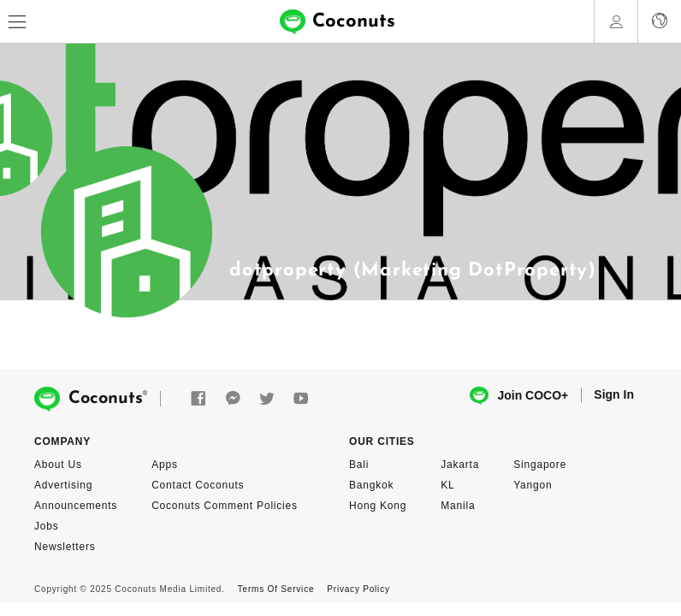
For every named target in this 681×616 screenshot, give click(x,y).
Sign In (614, 394)
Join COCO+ (519, 396)
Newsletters (65, 547)
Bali (359, 465)
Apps (165, 465)
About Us (58, 465)
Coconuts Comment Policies (225, 506)
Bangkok (371, 485)
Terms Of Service (276, 589)
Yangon (533, 485)
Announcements (76, 506)
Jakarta (460, 465)
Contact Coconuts (198, 485)
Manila (458, 506)
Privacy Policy (358, 589)
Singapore (540, 465)
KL (447, 485)
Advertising (63, 485)
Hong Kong (378, 506)
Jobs (47, 526)
